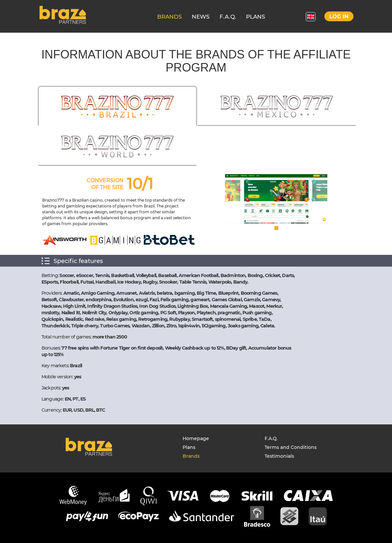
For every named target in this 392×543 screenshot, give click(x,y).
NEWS (201, 17)
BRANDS (170, 17)
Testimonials (279, 456)
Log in (339, 16)
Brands (191, 456)
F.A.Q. (228, 17)
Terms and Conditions (291, 447)
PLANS (256, 17)
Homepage (196, 438)
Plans (189, 447)
